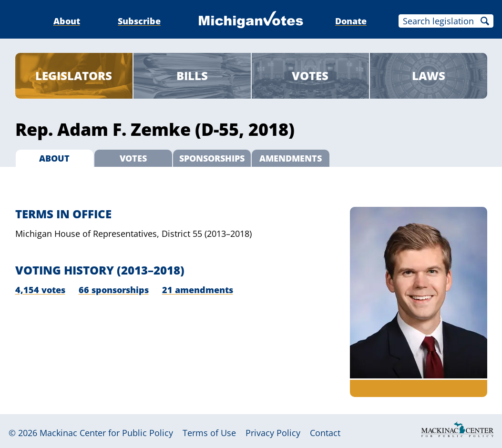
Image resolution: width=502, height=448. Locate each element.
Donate (351, 21)
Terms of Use (209, 433)
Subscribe (139, 21)
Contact (325, 433)
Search (485, 21)
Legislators (74, 76)
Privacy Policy (273, 433)
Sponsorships (212, 158)
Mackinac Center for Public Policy (106, 433)
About (67, 21)
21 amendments (198, 290)
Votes (310, 76)
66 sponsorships (114, 290)
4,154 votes (40, 290)
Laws (429, 76)
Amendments (291, 158)
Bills (192, 76)
